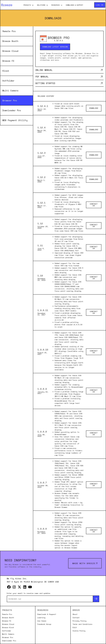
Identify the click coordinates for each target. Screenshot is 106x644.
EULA (75, 628)
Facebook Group (44, 624)
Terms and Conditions (82, 624)
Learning (41, 618)
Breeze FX (8, 61)
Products (27, 5)
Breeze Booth (10, 41)
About (75, 614)
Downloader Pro (12, 110)
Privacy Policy (80, 621)
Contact (76, 618)
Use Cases (42, 621)
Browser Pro (10, 100)
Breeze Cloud (10, 51)
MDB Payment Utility (15, 120)
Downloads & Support (74, 5)
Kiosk (6, 71)
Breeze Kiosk (8, 628)
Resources (55, 5)
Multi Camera (10, 91)
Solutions (41, 5)
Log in (100, 5)
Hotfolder (8, 81)
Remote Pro (9, 31)
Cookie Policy (79, 631)
